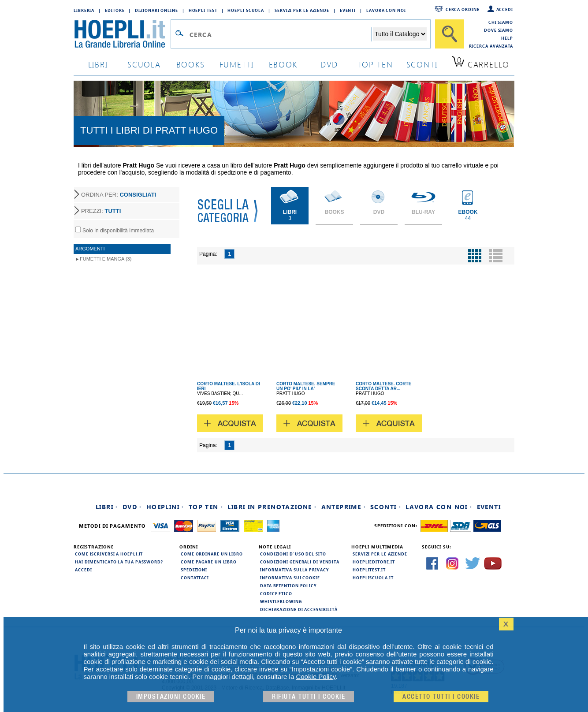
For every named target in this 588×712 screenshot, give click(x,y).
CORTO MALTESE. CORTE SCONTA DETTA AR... (383, 386)
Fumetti (237, 64)
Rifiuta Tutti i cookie (309, 697)
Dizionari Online (156, 10)
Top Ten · (206, 507)
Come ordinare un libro (212, 554)
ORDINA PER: (119, 195)
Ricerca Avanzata (491, 46)
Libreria (84, 10)
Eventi (348, 10)
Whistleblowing (281, 601)
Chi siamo (501, 22)
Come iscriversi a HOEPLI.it (109, 554)
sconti (422, 64)
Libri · (107, 507)
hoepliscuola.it (373, 578)
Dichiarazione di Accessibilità (299, 609)
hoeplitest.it (369, 570)
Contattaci (195, 578)
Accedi (505, 9)
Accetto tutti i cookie (441, 697)
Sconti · (386, 507)
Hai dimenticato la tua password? (119, 562)
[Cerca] (450, 34)
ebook (283, 64)
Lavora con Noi (386, 10)
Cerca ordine (463, 9)
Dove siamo (499, 30)
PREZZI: (101, 211)
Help (507, 38)
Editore (115, 10)
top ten (376, 64)
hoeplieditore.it (374, 562)
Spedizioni (194, 570)
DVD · (132, 507)
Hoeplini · (165, 507)
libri (98, 64)
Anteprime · (344, 507)
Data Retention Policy (288, 585)
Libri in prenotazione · (272, 507)
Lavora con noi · (439, 507)
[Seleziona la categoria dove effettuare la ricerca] (400, 34)
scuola (144, 64)
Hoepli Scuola (246, 10)
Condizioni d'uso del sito (293, 554)
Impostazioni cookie (171, 697)
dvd (329, 64)
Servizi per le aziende (302, 10)
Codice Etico (276, 593)
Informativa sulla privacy (294, 570)
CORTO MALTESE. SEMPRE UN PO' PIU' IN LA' (306, 386)
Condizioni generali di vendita (300, 562)
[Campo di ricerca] (280, 34)
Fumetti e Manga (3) (106, 259)
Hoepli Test (203, 10)
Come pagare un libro (209, 562)
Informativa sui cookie (290, 578)
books (191, 64)
